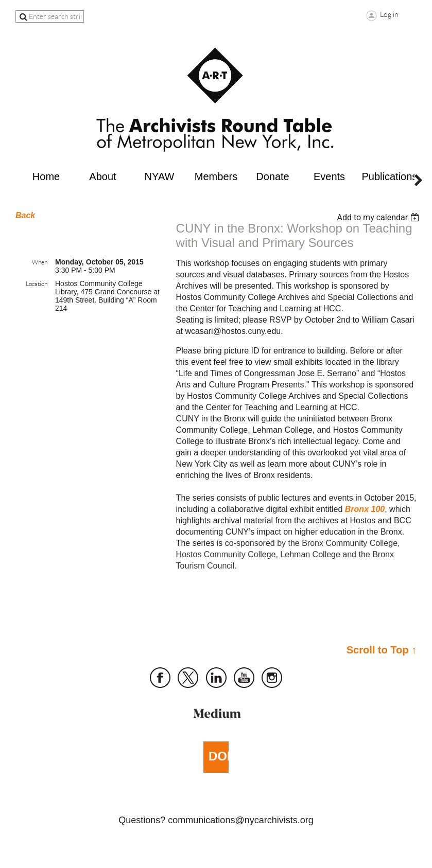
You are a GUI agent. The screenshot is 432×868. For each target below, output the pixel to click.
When (40, 262)
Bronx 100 (365, 509)
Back (25, 215)
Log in (389, 14)
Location (37, 284)
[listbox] (379, 217)
